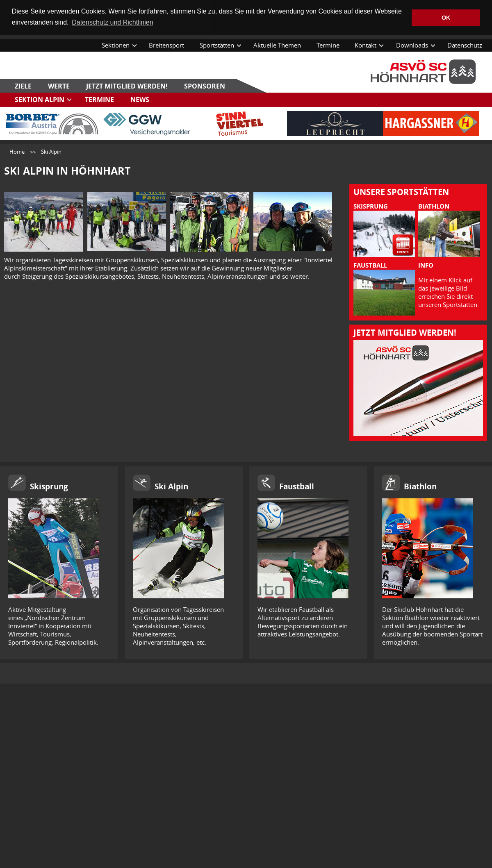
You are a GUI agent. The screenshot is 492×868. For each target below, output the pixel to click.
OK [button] (446, 18)
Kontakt (366, 45)
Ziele (23, 85)
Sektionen (116, 45)
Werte (59, 85)
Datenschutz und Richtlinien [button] (112, 22)
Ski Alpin (171, 486)
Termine (328, 45)
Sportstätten (217, 45)
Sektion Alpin (40, 99)
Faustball (297, 486)
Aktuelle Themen (277, 45)
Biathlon (420, 486)
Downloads (412, 45)
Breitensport (166, 45)
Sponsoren (205, 85)
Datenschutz (465, 45)
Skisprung (49, 486)
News (140, 99)
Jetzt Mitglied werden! (127, 85)
